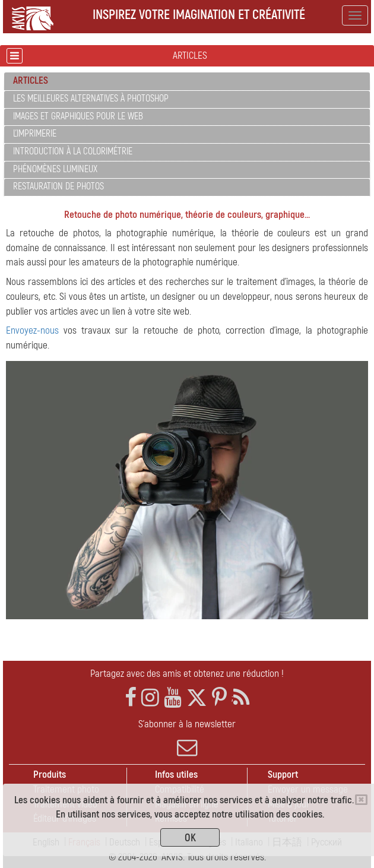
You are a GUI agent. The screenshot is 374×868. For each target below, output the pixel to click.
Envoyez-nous (32, 330)
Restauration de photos (58, 186)
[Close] (361, 800)
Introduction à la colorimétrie (73, 151)
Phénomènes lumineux (55, 169)
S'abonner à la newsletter (187, 738)
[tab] (187, 81)
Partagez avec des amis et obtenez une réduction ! (187, 674)
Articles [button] (31, 80)
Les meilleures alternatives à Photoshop (91, 99)
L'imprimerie (35, 134)
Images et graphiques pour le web (78, 116)
